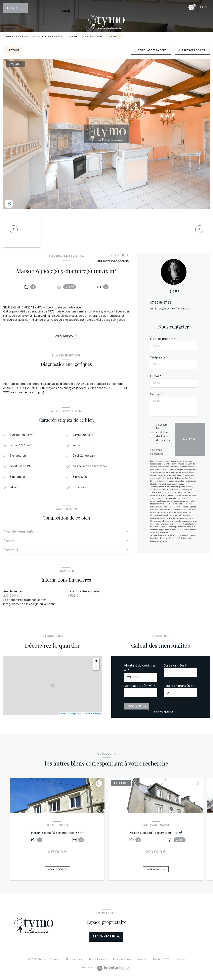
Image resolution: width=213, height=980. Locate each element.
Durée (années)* (176, 667)
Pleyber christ (94, 37)
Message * (156, 395)
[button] (199, 229)
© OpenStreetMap (92, 715)
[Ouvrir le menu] (15, 8)
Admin (142, 961)
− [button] (96, 669)
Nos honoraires (74, 961)
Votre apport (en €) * (140, 687)
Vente (74, 37)
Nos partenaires (97, 961)
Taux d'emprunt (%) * (179, 687)
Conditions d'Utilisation (179, 538)
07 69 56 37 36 (161, 303)
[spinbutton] (180, 694)
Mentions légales (122, 961)
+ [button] (96, 663)
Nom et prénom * (163, 339)
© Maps (75, 715)
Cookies (181, 961)
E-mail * (156, 376)
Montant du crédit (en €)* (140, 669)
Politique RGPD (161, 961)
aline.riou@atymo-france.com (171, 308)
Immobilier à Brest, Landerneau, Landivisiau (34, 37)
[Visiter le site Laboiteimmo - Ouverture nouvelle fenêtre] (113, 969)
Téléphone (158, 357)
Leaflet (63, 715)
